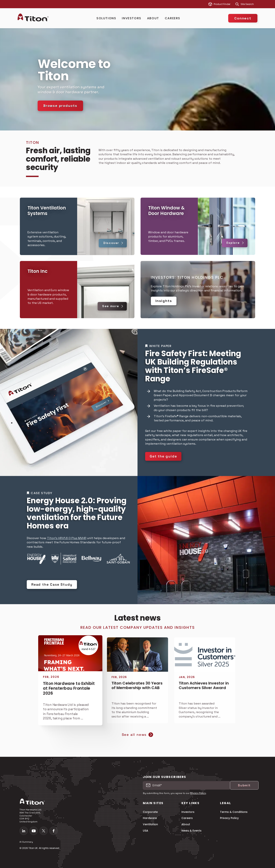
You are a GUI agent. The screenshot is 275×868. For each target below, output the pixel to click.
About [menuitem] (186, 824)
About (153, 18)
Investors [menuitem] (188, 812)
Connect (243, 18)
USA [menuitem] (146, 831)
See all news (138, 735)
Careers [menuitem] (187, 818)
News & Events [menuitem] (191, 831)
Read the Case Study (52, 584)
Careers (173, 18)
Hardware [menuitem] (150, 818)
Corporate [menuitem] (150, 812)
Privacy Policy (198, 793)
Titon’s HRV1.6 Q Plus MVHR (67, 538)
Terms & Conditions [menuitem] (234, 812)
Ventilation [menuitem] (150, 824)
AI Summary (26, 842)
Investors (131, 18)
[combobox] (249, 4)
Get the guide (163, 456)
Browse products (60, 106)
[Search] (237, 4)
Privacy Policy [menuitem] (229, 818)
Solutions (106, 18)
